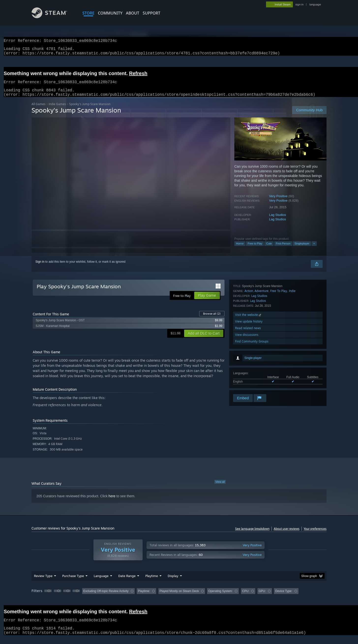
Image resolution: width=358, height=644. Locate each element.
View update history (249, 367)
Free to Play (255, 249)
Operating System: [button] (220, 597)
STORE (88, 13)
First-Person (283, 249)
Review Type (43, 582)
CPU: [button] (246, 597)
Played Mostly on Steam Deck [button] (179, 597)
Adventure (261, 336)
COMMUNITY (110, 13)
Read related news (248, 373)
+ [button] (314, 249)
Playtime (152, 582)
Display (173, 582)
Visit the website (248, 360)
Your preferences (315, 535)
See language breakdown (252, 535)
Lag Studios (277, 221)
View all (220, 488)
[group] (179, 597)
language (315, 4)
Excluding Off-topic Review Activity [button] (106, 597)
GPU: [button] (262, 597)
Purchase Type (73, 582)
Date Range (127, 582)
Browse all (212, 320)
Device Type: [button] (284, 597)
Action (249, 336)
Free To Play (279, 336)
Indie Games (57, 110)
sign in (299, 4)
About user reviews (287, 535)
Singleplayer (302, 249)
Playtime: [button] (144, 597)
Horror (240, 249)
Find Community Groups (252, 387)
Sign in (40, 268)
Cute (269, 249)
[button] (48, 597)
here (112, 502)
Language (101, 582)
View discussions (247, 380)
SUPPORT (151, 13)
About (133, 13)
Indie (292, 336)
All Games (38, 110)
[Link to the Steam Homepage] (53, 17)
